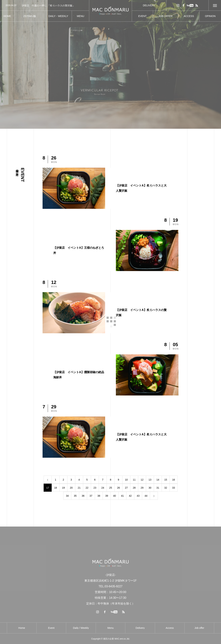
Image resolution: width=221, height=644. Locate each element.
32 (166, 488)
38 (99, 496)
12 (142, 480)
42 (130, 496)
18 (56, 488)
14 (158, 480)
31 (158, 488)
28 (134, 488)
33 (174, 488)
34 (67, 496)
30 (150, 488)
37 (91, 496)
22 (87, 488)
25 (111, 488)
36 (83, 496)
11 (134, 480)
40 (115, 496)
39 (107, 496)
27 (126, 488)
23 (95, 488)
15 (166, 480)
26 (119, 488)
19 (63, 488)
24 (103, 488)
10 (126, 480)
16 (174, 480)
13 (150, 480)
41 (122, 496)
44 (146, 496)
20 (71, 488)
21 (79, 488)
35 (75, 496)
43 (138, 496)
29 (142, 488)
